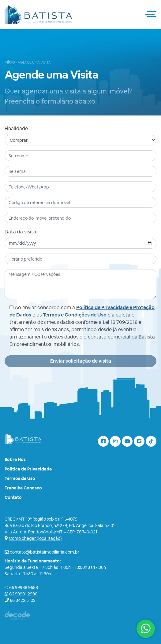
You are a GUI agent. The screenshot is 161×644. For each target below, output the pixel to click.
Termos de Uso (20, 478)
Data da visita (20, 232)
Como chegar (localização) (35, 538)
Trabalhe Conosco (23, 488)
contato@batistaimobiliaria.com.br (45, 552)
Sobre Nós (15, 459)
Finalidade (16, 128)
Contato (13, 497)
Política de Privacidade (28, 469)
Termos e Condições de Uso (75, 315)
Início (10, 62)
